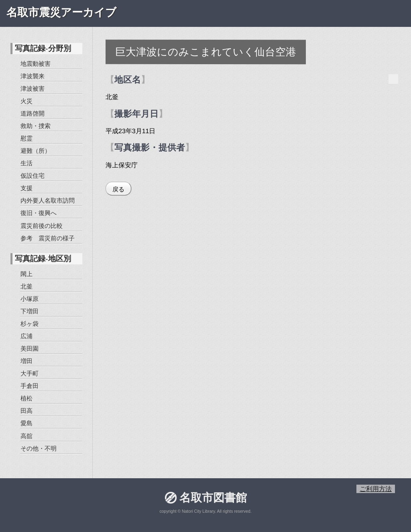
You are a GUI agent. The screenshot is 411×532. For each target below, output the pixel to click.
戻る (118, 189)
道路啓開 (33, 113)
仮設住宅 (33, 176)
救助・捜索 (36, 126)
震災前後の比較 (41, 225)
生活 (26, 163)
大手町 (30, 373)
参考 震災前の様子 (47, 238)
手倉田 (30, 386)
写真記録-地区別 (43, 259)
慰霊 (26, 138)
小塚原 (30, 299)
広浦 (26, 336)
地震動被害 (36, 64)
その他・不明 (38, 448)
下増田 (30, 311)
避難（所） (36, 151)
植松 (26, 398)
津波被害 (33, 88)
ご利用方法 (376, 489)
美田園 (30, 348)
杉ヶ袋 (30, 324)
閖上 (26, 273)
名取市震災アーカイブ (61, 12)
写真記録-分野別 (43, 48)
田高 (26, 411)
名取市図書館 (213, 498)
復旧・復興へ (38, 213)
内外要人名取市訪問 (48, 200)
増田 (26, 361)
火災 (26, 101)
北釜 (26, 286)
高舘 (26, 436)
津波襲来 (33, 76)
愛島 (26, 423)
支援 (26, 188)
